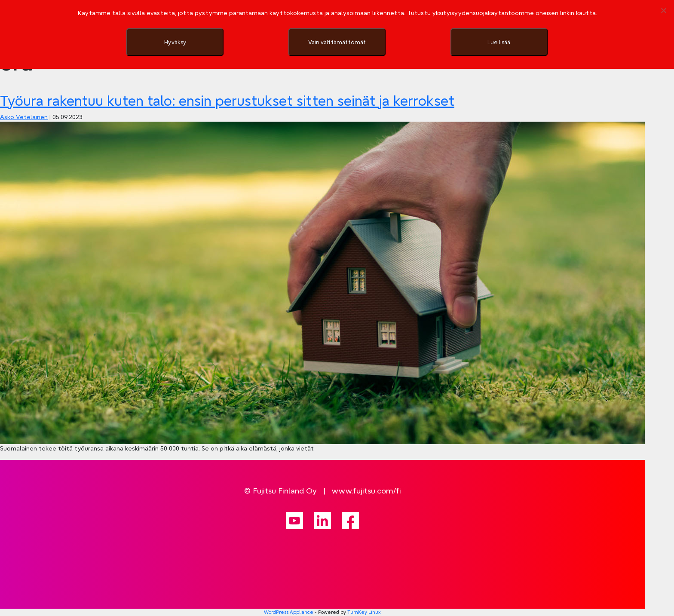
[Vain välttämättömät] (663, 10)
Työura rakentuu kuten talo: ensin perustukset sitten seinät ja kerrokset (227, 101)
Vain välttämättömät (337, 42)
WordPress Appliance (289, 612)
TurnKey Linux (364, 612)
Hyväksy (175, 42)
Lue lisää (499, 42)
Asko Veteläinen (24, 117)
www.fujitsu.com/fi (366, 491)
